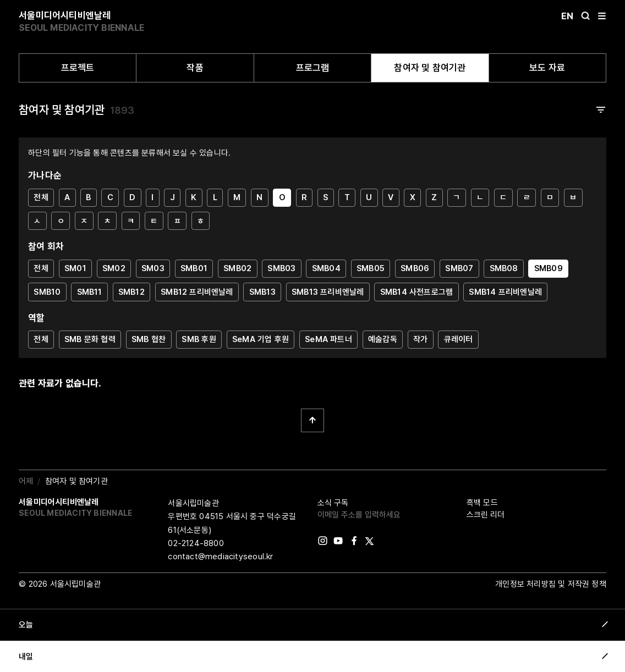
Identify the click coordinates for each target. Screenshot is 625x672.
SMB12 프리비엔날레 (197, 292)
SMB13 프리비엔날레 (328, 292)
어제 (26, 481)
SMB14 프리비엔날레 (505, 292)
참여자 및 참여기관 (430, 68)
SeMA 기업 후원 (261, 339)
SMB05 (371, 268)
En (567, 16)
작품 (195, 68)
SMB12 (131, 292)
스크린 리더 (486, 515)
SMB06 (415, 268)
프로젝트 (78, 68)
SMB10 (47, 292)
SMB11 (90, 292)
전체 (41, 197)
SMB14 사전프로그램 (417, 292)
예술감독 (383, 339)
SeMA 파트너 (328, 339)
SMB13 (262, 292)
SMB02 (237, 268)
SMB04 (326, 268)
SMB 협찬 (149, 339)
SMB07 (459, 268)
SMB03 (281, 268)
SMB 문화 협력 (90, 339)
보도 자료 (547, 68)
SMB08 (504, 268)
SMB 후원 (199, 339)
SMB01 (194, 268)
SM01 (75, 268)
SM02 (114, 268)
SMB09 (549, 268)
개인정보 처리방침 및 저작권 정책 (551, 584)
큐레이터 (459, 339)
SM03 (153, 268)
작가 (420, 339)
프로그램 (313, 68)
